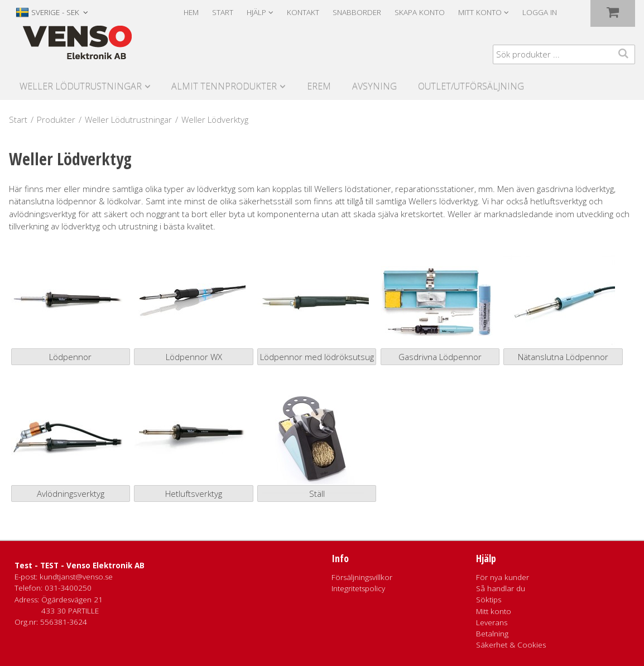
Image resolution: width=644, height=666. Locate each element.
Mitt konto (494, 611)
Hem (191, 12)
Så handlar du (501, 588)
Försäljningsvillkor (362, 577)
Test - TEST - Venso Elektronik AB (80, 566)
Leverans (492, 622)
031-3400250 (68, 588)
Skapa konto (420, 12)
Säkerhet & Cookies (511, 645)
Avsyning (374, 86)
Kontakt (303, 12)
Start (223, 12)
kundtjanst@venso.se (76, 577)
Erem (319, 86)
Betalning (492, 634)
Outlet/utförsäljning (471, 86)
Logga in (540, 12)
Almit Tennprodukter (224, 86)
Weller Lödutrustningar (81, 86)
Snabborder (357, 12)
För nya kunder (503, 577)
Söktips (489, 600)
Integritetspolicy (358, 588)
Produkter (56, 119)
